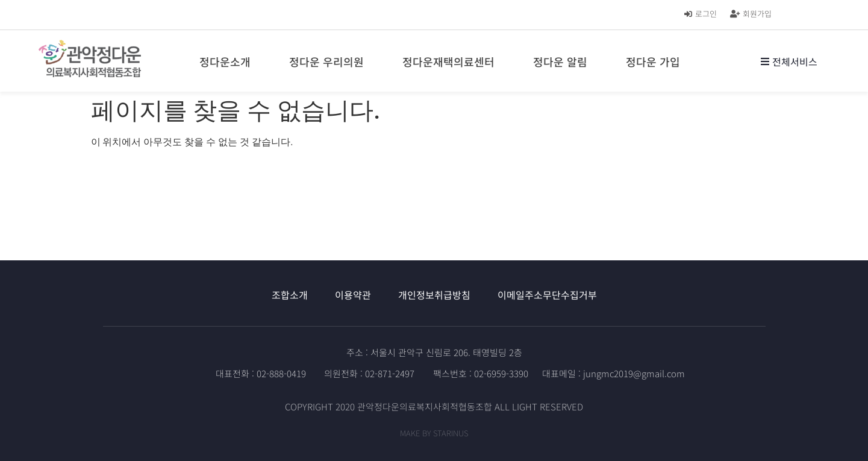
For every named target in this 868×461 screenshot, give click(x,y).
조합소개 (290, 295)
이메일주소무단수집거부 (547, 295)
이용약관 (353, 295)
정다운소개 (228, 61)
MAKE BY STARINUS (434, 433)
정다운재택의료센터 (451, 61)
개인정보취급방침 (434, 295)
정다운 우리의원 (329, 61)
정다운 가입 (656, 61)
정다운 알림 (563, 61)
